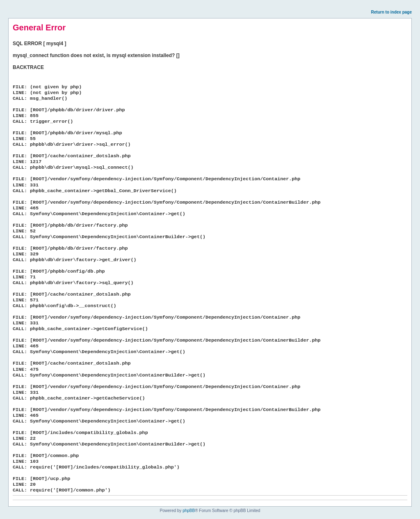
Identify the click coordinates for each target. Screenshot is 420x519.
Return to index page (391, 12)
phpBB (189, 511)
